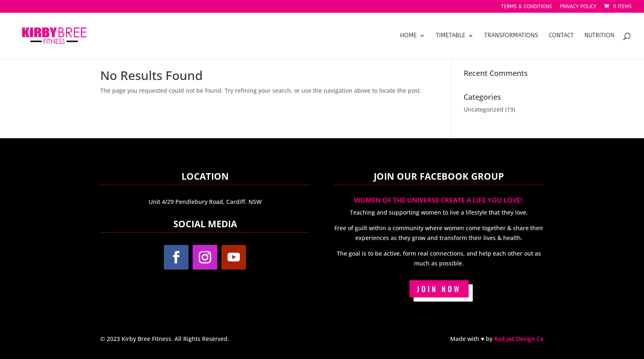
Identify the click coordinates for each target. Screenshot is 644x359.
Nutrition (599, 36)
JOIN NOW (439, 289)
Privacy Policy (578, 7)
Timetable (451, 36)
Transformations (511, 36)
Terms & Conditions (527, 7)
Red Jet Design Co (519, 339)
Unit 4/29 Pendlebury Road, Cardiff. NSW (205, 202)
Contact (561, 36)
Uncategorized (484, 109)
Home (408, 36)
